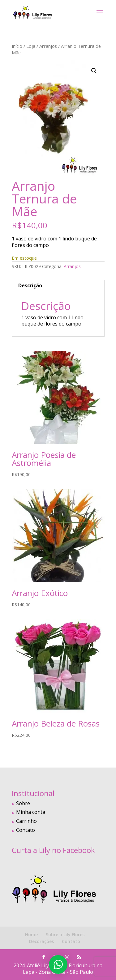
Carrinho (26, 821)
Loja (31, 46)
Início (17, 46)
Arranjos (48, 46)
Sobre (23, 803)
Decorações (41, 941)
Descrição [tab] (30, 285)
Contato (26, 830)
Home (31, 934)
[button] (94, 71)
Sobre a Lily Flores (65, 934)
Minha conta (31, 812)
